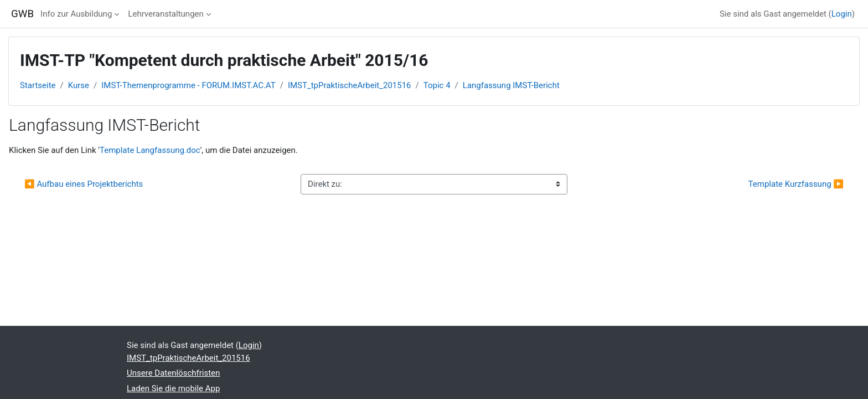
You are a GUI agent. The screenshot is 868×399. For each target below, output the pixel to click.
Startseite (38, 85)
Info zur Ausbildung (76, 14)
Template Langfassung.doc (150, 150)
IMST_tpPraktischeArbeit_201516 (350, 85)
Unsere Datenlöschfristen (173, 373)
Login (842, 14)
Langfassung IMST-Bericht (511, 85)
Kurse (79, 85)
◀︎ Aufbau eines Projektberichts (84, 184)
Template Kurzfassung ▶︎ (796, 184)
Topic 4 (437, 85)
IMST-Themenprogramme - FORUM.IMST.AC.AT (188, 85)
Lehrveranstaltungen (166, 14)
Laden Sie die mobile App (173, 388)
